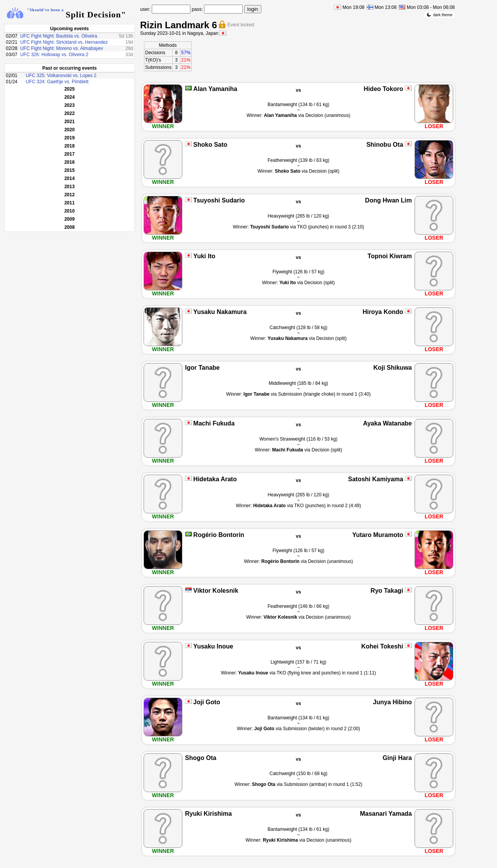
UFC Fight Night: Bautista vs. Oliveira (59, 36)
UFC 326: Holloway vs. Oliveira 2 (54, 55)
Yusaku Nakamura (220, 312)
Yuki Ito (204, 256)
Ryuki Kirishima (208, 814)
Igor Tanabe (202, 368)
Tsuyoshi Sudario (219, 200)
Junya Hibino (392, 702)
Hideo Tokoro (384, 89)
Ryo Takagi (387, 591)
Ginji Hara (397, 758)
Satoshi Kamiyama (375, 479)
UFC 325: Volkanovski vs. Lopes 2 (61, 75)
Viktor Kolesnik (216, 591)
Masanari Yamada (386, 814)
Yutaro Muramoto (378, 535)
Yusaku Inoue (213, 646)
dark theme (440, 15)
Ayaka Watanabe (387, 423)
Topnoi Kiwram (390, 256)
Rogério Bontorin (219, 535)
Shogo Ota (201, 758)
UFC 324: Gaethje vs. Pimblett (57, 82)
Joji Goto (207, 702)
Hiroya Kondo (383, 312)
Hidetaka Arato (215, 479)
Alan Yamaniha (215, 89)
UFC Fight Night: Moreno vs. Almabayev (62, 48)
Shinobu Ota (385, 145)
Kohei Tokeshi (382, 646)
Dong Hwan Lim (388, 200)
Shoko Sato (210, 145)
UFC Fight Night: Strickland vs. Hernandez (64, 42)
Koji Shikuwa (392, 368)
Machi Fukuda (214, 423)
